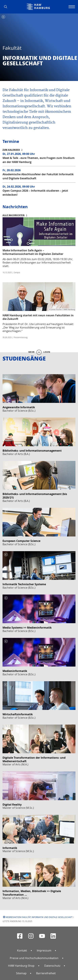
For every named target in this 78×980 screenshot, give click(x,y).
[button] (7, 7)
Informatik (10, 848)
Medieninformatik (15, 671)
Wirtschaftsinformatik (18, 714)
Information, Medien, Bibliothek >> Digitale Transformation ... (32, 893)
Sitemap (21, 973)
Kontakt (22, 950)
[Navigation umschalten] (71, 7)
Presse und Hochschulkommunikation (34, 958)
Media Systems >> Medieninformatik (27, 628)
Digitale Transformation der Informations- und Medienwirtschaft (34, 759)
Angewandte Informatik (19, 407)
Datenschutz (52, 966)
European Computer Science (21, 541)
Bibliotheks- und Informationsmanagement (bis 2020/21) (35, 496)
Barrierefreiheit (46, 973)
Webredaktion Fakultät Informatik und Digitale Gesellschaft (39, 917)
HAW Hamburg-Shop (21, 966)
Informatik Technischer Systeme (24, 584)
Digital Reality (12, 805)
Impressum (44, 950)
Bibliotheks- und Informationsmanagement (32, 451)
